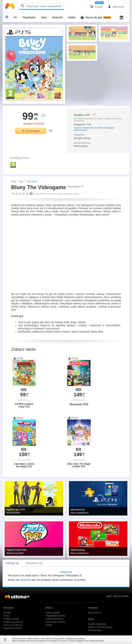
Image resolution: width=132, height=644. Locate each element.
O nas (6, 616)
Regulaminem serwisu (76, 638)
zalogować (25, 580)
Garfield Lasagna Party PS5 (24, 405)
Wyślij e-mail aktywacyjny (100, 627)
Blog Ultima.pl (95, 613)
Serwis (49, 625)
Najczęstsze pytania (55, 616)
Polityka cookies (11, 619)
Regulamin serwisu (13, 628)
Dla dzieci (32, 181)
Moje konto (116, 7)
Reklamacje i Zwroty (55, 622)
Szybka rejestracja (97, 624)
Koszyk (97, 7)
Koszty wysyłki (53, 613)
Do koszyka (31, 131)
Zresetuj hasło (95, 630)
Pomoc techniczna (55, 619)
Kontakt (7, 613)
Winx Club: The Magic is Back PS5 (79, 465)
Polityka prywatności (13, 622)
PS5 (13, 181)
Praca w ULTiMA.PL (13, 625)
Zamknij (5, 640)
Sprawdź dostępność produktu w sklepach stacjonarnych (94, 129)
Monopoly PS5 (79, 404)
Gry (21, 181)
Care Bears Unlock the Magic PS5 (24, 465)
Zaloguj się (66, 572)
